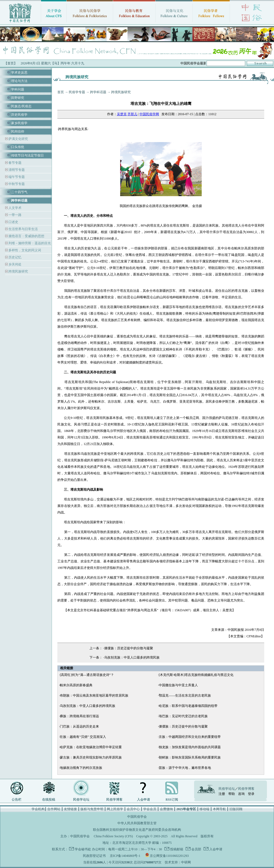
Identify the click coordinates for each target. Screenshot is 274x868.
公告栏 (17, 800)
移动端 (204, 809)
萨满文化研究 (18, 139)
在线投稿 (49, 800)
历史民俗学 (19, 115)
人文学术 (15, 208)
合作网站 (54, 809)
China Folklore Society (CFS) (113, 836)
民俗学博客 (114, 800)
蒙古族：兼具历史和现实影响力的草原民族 (91, 757)
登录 (251, 794)
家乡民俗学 (19, 123)
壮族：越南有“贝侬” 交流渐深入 (83, 737)
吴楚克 (122, 114)
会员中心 (133, 809)
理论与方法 (19, 81)
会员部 (196, 849)
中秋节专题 (16, 184)
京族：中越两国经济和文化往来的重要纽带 (190, 737)
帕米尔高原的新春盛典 (76, 685)
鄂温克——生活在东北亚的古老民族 (185, 695)
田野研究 (18, 98)
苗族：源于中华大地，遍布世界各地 (185, 768)
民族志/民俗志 (21, 106)
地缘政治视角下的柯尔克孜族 (81, 768)
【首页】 (11, 63)
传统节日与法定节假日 (27, 155)
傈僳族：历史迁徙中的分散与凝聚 (129, 648)
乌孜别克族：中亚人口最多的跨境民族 (132, 657)
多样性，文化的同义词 (24, 250)
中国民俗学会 (80, 836)
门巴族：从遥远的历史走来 (79, 726)
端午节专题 (16, 177)
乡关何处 (15, 264)
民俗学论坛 (81, 800)
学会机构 (38, 809)
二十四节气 (19, 192)
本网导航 (219, 809)
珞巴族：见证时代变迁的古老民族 (183, 716)
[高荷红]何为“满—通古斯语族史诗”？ (87, 675)
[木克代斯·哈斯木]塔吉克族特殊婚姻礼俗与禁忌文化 (196, 675)
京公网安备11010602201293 (169, 856)
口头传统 (18, 147)
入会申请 (144, 800)
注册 (222, 794)
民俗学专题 (77, 92)
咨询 (241, 794)
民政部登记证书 (94, 856)
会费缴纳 (166, 809)
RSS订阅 (172, 800)
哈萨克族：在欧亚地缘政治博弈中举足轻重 (91, 747)
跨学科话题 (98, 92)
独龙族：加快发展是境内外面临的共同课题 (190, 747)
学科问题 (18, 89)
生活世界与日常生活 (23, 229)
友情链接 (70, 809)
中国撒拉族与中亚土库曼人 (178, 685)
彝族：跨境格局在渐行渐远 (79, 716)
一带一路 (15, 215)
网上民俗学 (115, 809)
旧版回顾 (236, 809)
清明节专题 (16, 170)
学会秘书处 (83, 849)
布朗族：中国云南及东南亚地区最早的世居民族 (94, 695)
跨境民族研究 (18, 271)
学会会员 (150, 809)
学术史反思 (19, 73)
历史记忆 (15, 257)
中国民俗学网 (149, 114)
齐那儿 (132, 114)
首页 (61, 92)
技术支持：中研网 (178, 862)
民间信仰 (18, 131)
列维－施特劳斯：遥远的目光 (29, 243)
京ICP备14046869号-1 (125, 856)
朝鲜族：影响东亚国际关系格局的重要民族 (190, 757)
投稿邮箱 (176, 849)
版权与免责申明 (92, 809)
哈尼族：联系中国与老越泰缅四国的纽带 (188, 706)
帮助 (232, 794)
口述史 (13, 222)
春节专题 (15, 163)
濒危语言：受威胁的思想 (26, 236)
